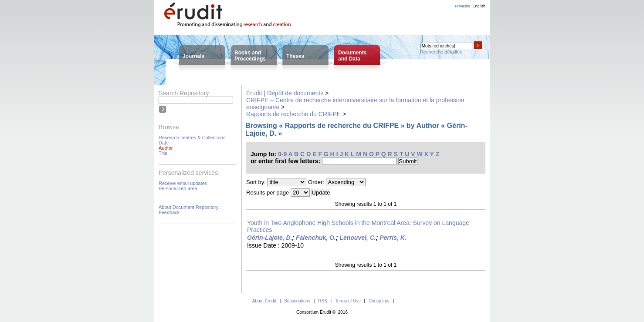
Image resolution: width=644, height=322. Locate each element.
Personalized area (178, 188)
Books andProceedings (250, 56)
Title (163, 153)
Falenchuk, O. (316, 238)
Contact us (379, 301)
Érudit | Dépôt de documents (285, 93)
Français (463, 6)
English (479, 6)
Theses (295, 56)
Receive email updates (183, 183)
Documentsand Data (352, 56)
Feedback (169, 212)
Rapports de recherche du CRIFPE (293, 114)
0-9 (282, 154)
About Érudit (264, 301)
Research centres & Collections (192, 138)
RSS (323, 301)
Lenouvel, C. (358, 238)
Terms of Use (348, 301)
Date (164, 143)
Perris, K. (393, 238)
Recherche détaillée (441, 52)
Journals (193, 56)
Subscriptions (297, 301)
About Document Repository (189, 207)
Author (166, 148)
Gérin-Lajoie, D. (269, 238)
